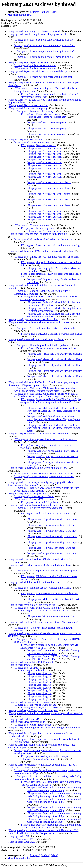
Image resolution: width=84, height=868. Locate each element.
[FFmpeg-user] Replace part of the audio (29, 63)
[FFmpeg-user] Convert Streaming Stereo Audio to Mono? (38, 468)
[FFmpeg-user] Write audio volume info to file (32, 605)
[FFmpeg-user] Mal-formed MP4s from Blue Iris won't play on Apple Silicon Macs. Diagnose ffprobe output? (43, 384)
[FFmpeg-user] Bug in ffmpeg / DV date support (33, 710)
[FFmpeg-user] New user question (25, 140)
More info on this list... (20, 15)
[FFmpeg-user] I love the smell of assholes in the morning (38, 234)
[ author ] (46, 12)
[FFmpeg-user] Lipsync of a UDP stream (29, 702)
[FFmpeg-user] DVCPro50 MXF (25, 719)
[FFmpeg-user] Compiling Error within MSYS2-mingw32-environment (44, 728)
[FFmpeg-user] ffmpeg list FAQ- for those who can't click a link (41, 251)
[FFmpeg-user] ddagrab (20, 665)
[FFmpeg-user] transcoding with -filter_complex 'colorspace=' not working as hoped (45, 758)
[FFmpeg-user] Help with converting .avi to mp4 (33, 505)
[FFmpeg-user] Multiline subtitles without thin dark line (37, 582)
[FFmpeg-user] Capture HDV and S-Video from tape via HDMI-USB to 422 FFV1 (54, 652)
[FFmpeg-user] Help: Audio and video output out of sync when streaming (45, 713)
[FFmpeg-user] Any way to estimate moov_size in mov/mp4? (39, 434)
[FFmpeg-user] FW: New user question (28, 105)
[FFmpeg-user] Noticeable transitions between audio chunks (39, 322)
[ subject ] (35, 12)
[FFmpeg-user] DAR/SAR (21, 842)
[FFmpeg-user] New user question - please (49, 182)
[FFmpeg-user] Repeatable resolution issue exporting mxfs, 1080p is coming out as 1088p (51, 783)
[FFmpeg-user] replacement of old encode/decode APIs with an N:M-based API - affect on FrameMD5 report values (43, 832)
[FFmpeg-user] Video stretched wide (27, 722)
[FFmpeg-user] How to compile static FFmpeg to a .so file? (38, 34)
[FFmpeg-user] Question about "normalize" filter (33, 319)
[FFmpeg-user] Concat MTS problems (28, 494)
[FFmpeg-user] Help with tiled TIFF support (31, 662)
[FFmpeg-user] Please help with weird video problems (36, 339)
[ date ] (54, 12)
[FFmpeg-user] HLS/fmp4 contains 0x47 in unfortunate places (40, 565)
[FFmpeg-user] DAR (19, 836)
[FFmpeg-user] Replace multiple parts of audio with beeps (38, 71)
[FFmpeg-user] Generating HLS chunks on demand (34, 31)
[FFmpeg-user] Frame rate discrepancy (28, 108)
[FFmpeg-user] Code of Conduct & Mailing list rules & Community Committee (54, 304)
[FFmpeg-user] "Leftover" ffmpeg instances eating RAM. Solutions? (43, 622)
